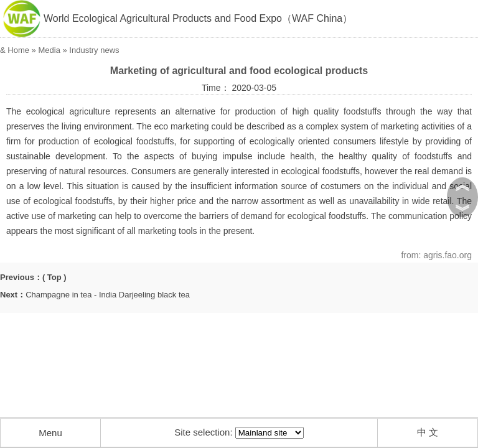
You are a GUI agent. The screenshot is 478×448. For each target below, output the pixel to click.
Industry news (94, 50)
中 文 (428, 432)
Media (49, 50)
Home (18, 50)
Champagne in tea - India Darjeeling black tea (108, 295)
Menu (50, 433)
